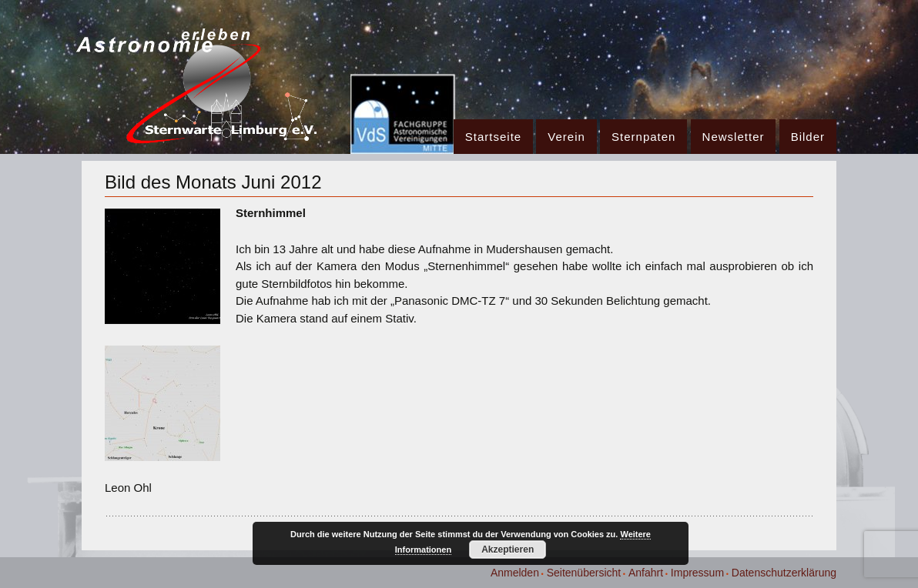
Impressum (697, 573)
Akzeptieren (508, 550)
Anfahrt (646, 573)
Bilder (808, 137)
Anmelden (515, 573)
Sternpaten (643, 137)
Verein (566, 137)
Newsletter (734, 137)
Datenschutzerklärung (784, 573)
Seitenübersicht (584, 573)
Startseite (493, 137)
